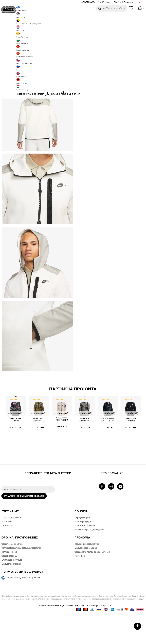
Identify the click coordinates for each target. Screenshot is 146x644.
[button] (112, 8)
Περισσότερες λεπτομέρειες (95, 92)
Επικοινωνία (7, 552)
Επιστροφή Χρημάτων (84, 552)
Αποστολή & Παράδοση (85, 556)
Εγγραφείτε (129, 2)
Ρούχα (31, 23)
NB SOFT (79, 636)
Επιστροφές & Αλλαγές (12, 591)
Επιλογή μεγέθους (82, 49)
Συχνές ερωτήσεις (82, 548)
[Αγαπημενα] (132, 9)
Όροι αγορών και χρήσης (12, 575)
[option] (73, 16)
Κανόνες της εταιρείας (11, 595)
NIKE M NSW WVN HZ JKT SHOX (108, 448)
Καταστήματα (7, 556)
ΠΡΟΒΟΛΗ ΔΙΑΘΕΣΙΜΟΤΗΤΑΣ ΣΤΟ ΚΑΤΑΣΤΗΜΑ (107, 110)
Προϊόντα (23, 23)
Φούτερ (38, 23)
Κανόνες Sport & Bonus (86, 579)
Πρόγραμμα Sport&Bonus (87, 575)
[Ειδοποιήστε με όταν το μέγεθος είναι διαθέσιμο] (78, 54)
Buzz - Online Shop (10, 23)
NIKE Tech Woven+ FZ (38, 447)
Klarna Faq (80, 587)
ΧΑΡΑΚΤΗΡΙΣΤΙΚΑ (107, 101)
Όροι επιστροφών (9, 587)
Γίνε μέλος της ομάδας (11, 548)
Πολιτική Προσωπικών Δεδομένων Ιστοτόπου (21, 579)
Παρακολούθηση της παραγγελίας (89, 560)
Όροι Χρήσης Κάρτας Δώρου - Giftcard (92, 583)
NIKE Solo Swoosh (131, 447)
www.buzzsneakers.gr (52, 636)
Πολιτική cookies (9, 583)
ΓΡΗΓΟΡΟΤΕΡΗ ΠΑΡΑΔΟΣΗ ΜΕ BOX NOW (64, 16)
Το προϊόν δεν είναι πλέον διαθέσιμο (105, 70)
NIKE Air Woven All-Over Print (84, 448)
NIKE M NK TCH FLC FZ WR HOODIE (61, 447)
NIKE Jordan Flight (15, 447)
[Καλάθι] (141, 9)
